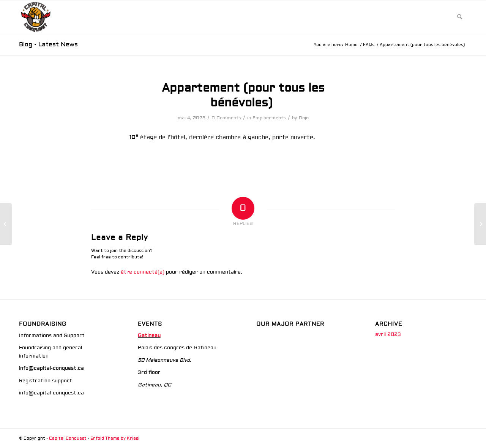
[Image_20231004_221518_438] (36, 17)
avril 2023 (388, 334)
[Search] (460, 17)
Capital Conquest (68, 438)
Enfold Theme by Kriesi (115, 438)
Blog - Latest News (48, 44)
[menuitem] (460, 17)
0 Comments (226, 118)
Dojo (304, 118)
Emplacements (269, 118)
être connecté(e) (143, 272)
